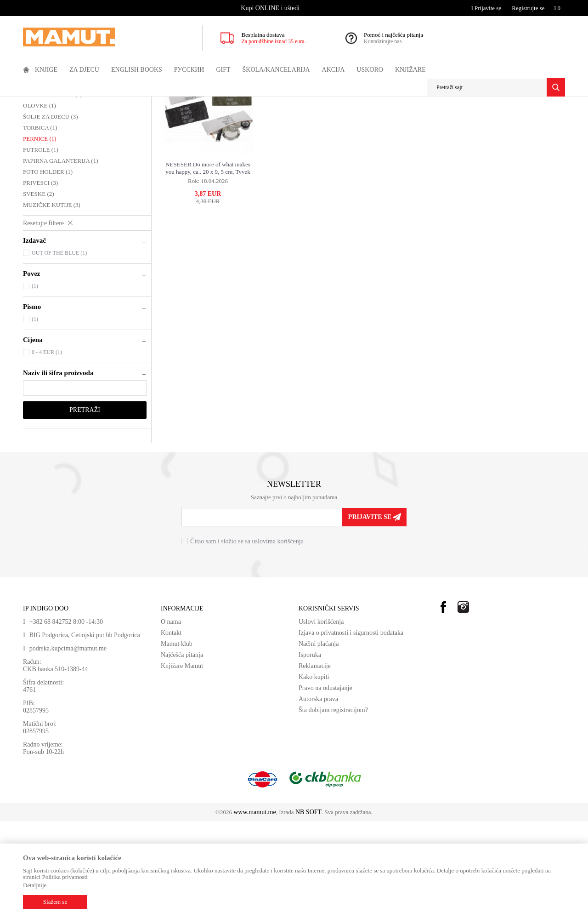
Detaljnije (35, 885)
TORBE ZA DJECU (51, 169)
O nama (171, 718)
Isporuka (310, 751)
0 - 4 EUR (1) (47, 449)
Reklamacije (315, 762)
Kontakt (171, 729)
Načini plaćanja (319, 740)
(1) (35, 382)
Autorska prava (318, 795)
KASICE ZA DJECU (53, 191)
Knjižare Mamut (182, 762)
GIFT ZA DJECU (116, 103)
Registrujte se (528, 8)
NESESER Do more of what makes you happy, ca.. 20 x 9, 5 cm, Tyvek (208, 265)
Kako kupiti (314, 773)
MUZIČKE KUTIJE (52, 301)
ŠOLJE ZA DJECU (51, 213)
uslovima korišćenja (278, 638)
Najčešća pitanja (182, 751)
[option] (271, 8)
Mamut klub (177, 740)
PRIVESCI (40, 279)
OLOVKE (40, 202)
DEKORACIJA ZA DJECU (62, 147)
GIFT (84, 103)
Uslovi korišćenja (321, 718)
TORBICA (40, 224)
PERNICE (40, 235)
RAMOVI (39, 180)
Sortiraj (398, 120)
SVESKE (39, 290)
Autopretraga (361, 120)
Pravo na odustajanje (325, 784)
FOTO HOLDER (48, 268)
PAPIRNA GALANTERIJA (61, 257)
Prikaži (466, 120)
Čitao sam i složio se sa (247, 638)
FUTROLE (41, 246)
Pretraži (85, 506)
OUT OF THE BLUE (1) (59, 349)
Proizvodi (61, 103)
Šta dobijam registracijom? (333, 807)
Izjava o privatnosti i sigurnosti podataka (351, 729)
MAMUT (34, 103)
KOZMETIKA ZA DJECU (59, 158)
